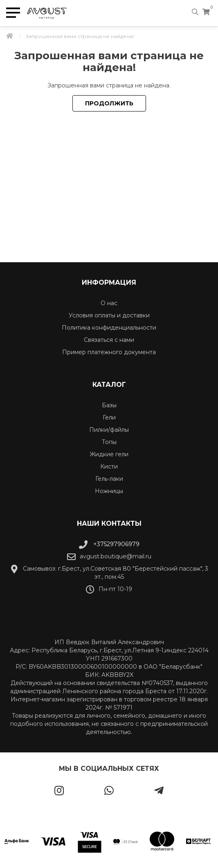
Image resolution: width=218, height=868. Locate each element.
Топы (109, 442)
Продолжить (109, 103)
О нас (109, 303)
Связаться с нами (109, 340)
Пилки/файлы (109, 430)
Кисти (109, 466)
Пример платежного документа (109, 352)
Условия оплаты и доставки (109, 315)
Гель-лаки (109, 479)
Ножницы (109, 491)
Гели (109, 417)
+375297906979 (109, 544)
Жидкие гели (109, 454)
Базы (109, 405)
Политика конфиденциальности (109, 328)
